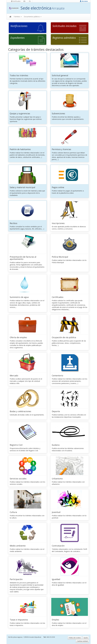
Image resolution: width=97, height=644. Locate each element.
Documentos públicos (33, 17)
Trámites (18, 17)
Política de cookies (75, 638)
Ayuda (86, 638)
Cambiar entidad (82, 641)
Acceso (84, 1)
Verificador (16, 1)
